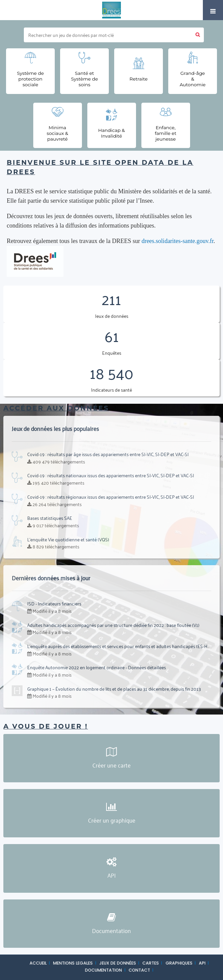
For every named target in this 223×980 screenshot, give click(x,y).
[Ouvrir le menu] (213, 10)
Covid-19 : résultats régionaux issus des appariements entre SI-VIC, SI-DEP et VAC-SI (111, 497)
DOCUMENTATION (103, 970)
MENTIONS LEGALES (73, 963)
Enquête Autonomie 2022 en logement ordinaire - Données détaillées (97, 667)
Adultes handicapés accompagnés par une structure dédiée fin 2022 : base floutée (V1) (113, 625)
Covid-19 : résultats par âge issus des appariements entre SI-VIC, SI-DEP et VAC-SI (108, 454)
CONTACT (139, 970)
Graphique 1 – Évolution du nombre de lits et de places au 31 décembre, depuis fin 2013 (114, 689)
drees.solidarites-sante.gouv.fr (177, 241)
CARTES (151, 963)
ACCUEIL (38, 963)
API (202, 963)
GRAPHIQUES (179, 963)
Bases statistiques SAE (50, 518)
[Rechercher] (108, 35)
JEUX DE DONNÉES (118, 963)
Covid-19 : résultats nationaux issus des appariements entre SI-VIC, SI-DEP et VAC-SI (111, 475)
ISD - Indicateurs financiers (54, 603)
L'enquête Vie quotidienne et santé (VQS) (68, 539)
